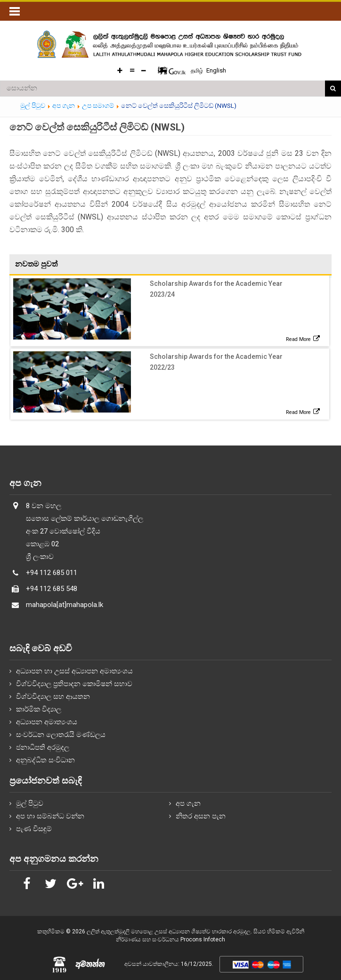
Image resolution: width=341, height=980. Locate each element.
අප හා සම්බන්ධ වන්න (50, 816)
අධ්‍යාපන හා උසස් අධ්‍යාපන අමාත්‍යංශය (74, 671)
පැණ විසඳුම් (34, 829)
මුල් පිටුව (30, 803)
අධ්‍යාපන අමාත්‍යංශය (47, 722)
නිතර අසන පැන (201, 816)
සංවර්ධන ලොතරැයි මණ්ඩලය (61, 735)
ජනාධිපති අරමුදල (43, 747)
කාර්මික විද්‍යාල (39, 709)
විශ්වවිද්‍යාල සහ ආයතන (53, 697)
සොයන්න (333, 89)
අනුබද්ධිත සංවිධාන (45, 760)
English (216, 70)
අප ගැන (188, 803)
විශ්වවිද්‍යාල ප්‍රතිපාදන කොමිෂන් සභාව (74, 684)
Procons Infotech (203, 940)
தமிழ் (198, 71)
